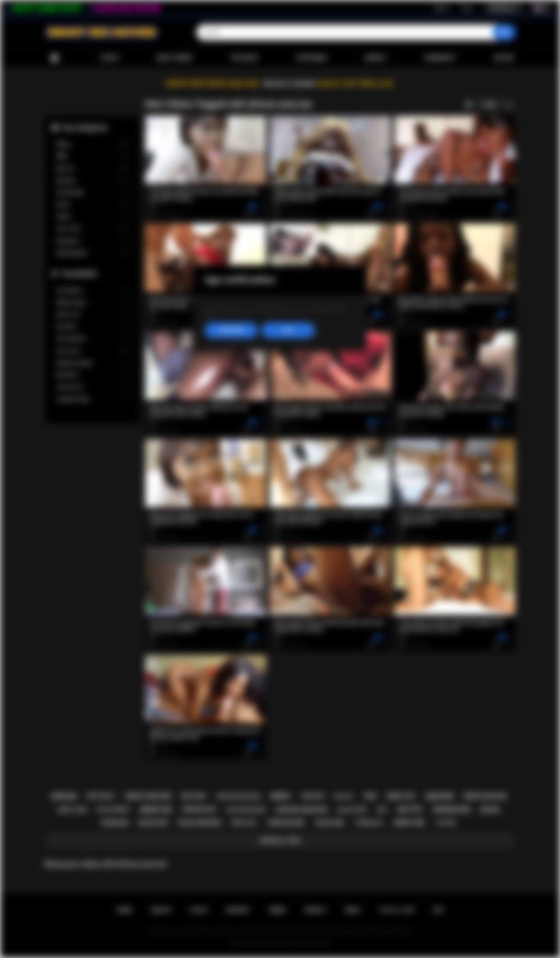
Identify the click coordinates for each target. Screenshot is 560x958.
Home (54, 58)
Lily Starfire (92, 291)
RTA (439, 910)
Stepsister (92, 241)
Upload (504, 58)
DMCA (353, 910)
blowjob (115, 823)
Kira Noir (92, 327)
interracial (369, 823)
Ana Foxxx (92, 351)
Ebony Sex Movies (272, 943)
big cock (194, 796)
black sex (153, 823)
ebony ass (401, 796)
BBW (92, 156)
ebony (280, 796)
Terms (277, 910)
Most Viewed (174, 58)
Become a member (290, 83)
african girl (286, 823)
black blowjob (246, 810)
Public (92, 217)
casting (446, 823)
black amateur (200, 823)
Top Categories (85, 127)
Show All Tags (280, 841)
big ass (344, 796)
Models (376, 58)
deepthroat (101, 796)
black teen (352, 810)
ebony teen (72, 810)
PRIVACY (315, 910)
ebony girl (410, 823)
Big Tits (92, 169)
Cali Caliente (92, 339)
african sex (451, 810)
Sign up (442, 8)
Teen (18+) (92, 229)
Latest (110, 58)
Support (237, 910)
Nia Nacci (92, 375)
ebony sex (156, 810)
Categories (311, 58)
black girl (330, 823)
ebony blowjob (485, 796)
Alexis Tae (92, 314)
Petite (92, 205)
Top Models (79, 273)
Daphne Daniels (92, 363)
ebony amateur (148, 796)
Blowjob (92, 181)
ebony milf (244, 823)
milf (382, 810)
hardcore (312, 796)
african (64, 796)
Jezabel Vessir (92, 399)
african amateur (301, 810)
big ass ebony (113, 809)
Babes (92, 144)
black (490, 810)
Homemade (92, 192)
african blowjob (238, 796)
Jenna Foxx (92, 387)
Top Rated (244, 58)
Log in (466, 8)
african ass (199, 809)
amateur (439, 796)
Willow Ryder (92, 303)
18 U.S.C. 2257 (397, 910)
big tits (410, 810)
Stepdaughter (92, 253)
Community (440, 58)
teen (370, 796)
